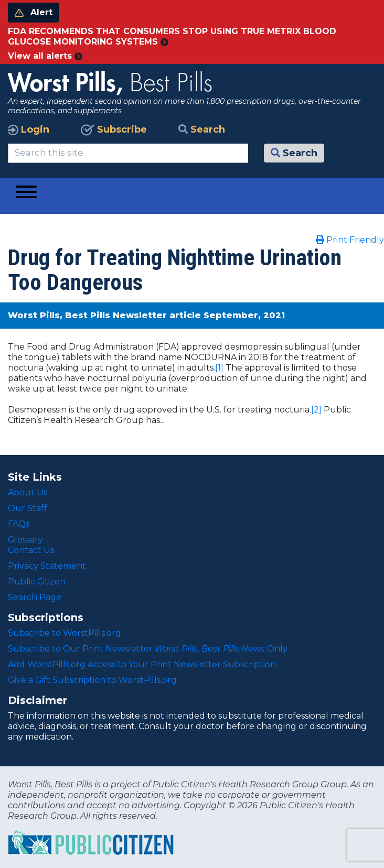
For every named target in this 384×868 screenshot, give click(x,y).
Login (29, 129)
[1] (219, 368)
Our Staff (28, 508)
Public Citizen (37, 582)
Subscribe (114, 129)
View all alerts (45, 56)
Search (202, 129)
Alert (34, 12)
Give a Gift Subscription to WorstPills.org (92, 680)
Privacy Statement (47, 566)
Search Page (35, 597)
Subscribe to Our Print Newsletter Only (148, 649)
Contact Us (31, 550)
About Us (28, 492)
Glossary (25, 540)
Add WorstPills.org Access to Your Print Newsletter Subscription (142, 664)
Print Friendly (350, 240)
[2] (316, 410)
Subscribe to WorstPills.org (65, 633)
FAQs (19, 524)
